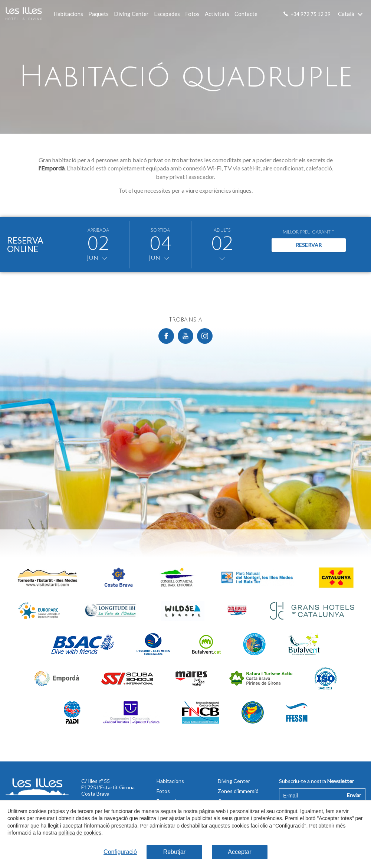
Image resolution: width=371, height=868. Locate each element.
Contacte (246, 14)
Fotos (192, 14)
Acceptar (239, 852)
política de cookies (80, 833)
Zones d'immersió (238, 791)
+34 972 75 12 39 (311, 14)
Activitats (217, 14)
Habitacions (68, 14)
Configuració (120, 852)
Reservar (309, 245)
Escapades (167, 14)
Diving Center (131, 14)
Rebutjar (174, 852)
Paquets (99, 14)
